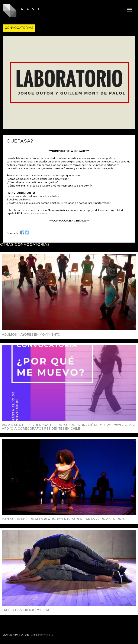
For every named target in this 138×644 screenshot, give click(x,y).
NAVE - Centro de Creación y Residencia (21, 11)
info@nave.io (46, 635)
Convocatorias (19, 28)
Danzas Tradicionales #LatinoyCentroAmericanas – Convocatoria (63, 519)
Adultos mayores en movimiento (31, 335)
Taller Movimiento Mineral (27, 610)
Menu (130, 10)
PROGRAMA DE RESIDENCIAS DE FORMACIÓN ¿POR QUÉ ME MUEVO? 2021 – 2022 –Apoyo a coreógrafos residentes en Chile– (68, 427)
